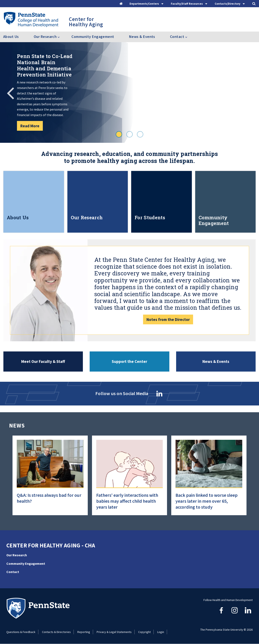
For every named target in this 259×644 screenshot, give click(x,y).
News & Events (142, 37)
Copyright (144, 632)
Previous (11, 93)
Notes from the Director (168, 319)
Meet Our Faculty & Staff (43, 361)
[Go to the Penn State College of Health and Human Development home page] (31, 19)
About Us (11, 37)
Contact (13, 572)
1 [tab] (119, 134)
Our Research (17, 555)
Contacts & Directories (56, 632)
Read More (30, 126)
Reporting (84, 632)
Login (161, 632)
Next (248, 93)
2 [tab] (129, 134)
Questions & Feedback (21, 632)
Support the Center (129, 361)
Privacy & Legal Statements (114, 632)
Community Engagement (93, 37)
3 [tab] (140, 134)
